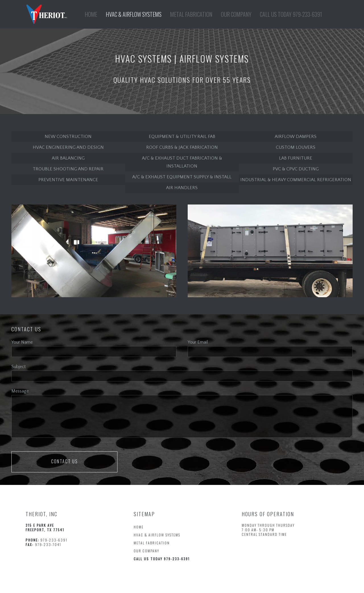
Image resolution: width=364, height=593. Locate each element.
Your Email (198, 342)
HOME (139, 527)
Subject (18, 367)
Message (20, 391)
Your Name (22, 342)
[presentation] (172, 462)
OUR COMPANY (146, 551)
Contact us (65, 461)
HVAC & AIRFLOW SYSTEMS (157, 535)
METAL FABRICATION (152, 543)
